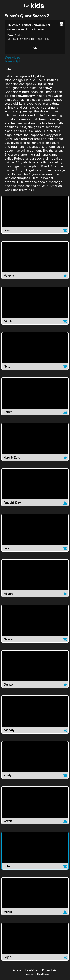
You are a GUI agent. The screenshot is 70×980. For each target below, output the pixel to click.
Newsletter (32, 970)
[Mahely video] (35, 715)
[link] (34, 7)
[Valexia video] (35, 260)
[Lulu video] (35, 851)
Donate (17, 970)
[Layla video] (35, 942)
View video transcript (12, 60)
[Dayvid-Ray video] (35, 487)
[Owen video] (35, 805)
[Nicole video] (35, 624)
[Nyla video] (35, 351)
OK (35, 48)
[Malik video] (35, 306)
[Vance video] (35, 896)
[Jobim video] (35, 396)
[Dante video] (35, 669)
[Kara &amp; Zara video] (35, 442)
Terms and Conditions (37, 974)
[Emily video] (35, 760)
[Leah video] (35, 533)
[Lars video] (35, 215)
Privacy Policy (50, 970)
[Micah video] (35, 578)
